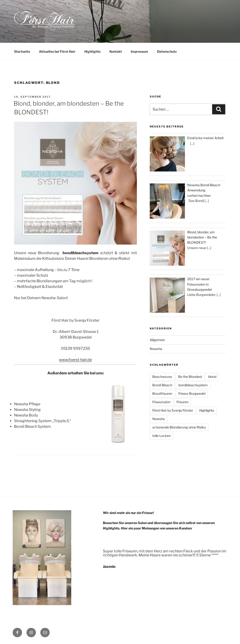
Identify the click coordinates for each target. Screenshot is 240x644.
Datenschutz (167, 51)
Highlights (92, 51)
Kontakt (116, 51)
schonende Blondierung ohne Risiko (179, 427)
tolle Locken (161, 436)
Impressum (139, 51)
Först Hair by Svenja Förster (173, 410)
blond (212, 377)
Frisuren (182, 402)
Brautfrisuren (162, 393)
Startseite (22, 51)
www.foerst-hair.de (75, 360)
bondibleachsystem (193, 385)
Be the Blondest (190, 377)
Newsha (156, 349)
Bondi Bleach (162, 385)
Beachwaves (162, 377)
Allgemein (157, 340)
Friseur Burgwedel (192, 393)
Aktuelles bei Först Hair (57, 51)
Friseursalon (161, 402)
